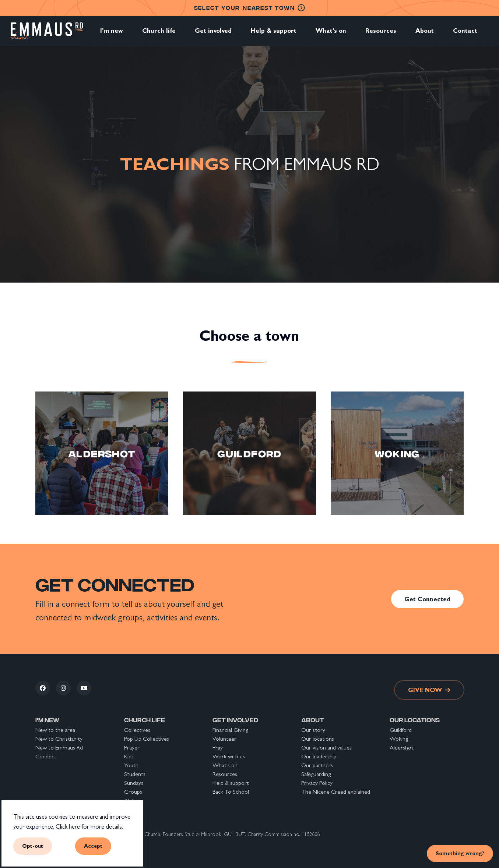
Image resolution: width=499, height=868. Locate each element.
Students (135, 774)
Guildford (401, 730)
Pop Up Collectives (147, 739)
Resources (381, 35)
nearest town (250, 8)
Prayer (132, 747)
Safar (130, 809)
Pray (218, 747)
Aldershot (402, 747)
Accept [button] (93, 846)
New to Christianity (59, 739)
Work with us (229, 756)
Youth (131, 765)
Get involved (213, 35)
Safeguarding (316, 774)
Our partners (317, 765)
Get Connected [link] (427, 599)
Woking (399, 739)
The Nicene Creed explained (336, 792)
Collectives (137, 730)
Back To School (231, 792)
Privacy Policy (317, 783)
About (425, 35)
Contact (465, 35)
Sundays (134, 783)
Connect (46, 756)
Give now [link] (429, 690)
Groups (133, 792)
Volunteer (224, 739)
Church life (159, 35)
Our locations (318, 739)
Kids (129, 756)
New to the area (55, 730)
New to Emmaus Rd (59, 747)
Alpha (131, 800)
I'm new (112, 35)
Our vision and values (326, 747)
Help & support (274, 35)
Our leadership (319, 756)
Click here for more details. (89, 827)
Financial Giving (230, 730)
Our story (313, 730)
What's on (331, 35)
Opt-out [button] (33, 846)
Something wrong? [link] (460, 853)
